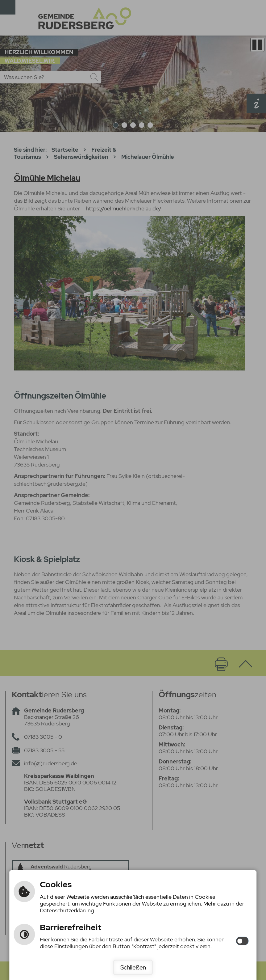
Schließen (133, 967)
